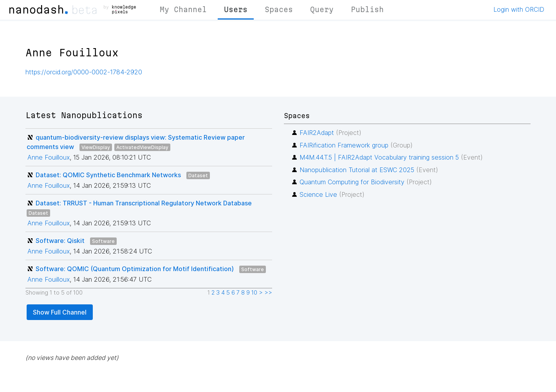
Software (103, 241)
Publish (367, 9)
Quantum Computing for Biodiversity (352, 182)
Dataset (198, 175)
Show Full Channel (60, 312)
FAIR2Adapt (317, 133)
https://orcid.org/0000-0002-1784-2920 (84, 72)
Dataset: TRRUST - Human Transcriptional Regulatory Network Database (144, 203)
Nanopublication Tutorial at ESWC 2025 (357, 170)
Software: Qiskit (60, 241)
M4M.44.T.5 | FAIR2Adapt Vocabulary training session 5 (379, 157)
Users (236, 9)
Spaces (279, 9)
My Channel (183, 9)
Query (322, 9)
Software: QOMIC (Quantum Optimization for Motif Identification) (135, 269)
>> (268, 293)
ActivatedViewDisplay (142, 147)
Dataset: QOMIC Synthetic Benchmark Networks (108, 175)
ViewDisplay (96, 147)
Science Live (318, 194)
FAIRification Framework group (344, 145)
